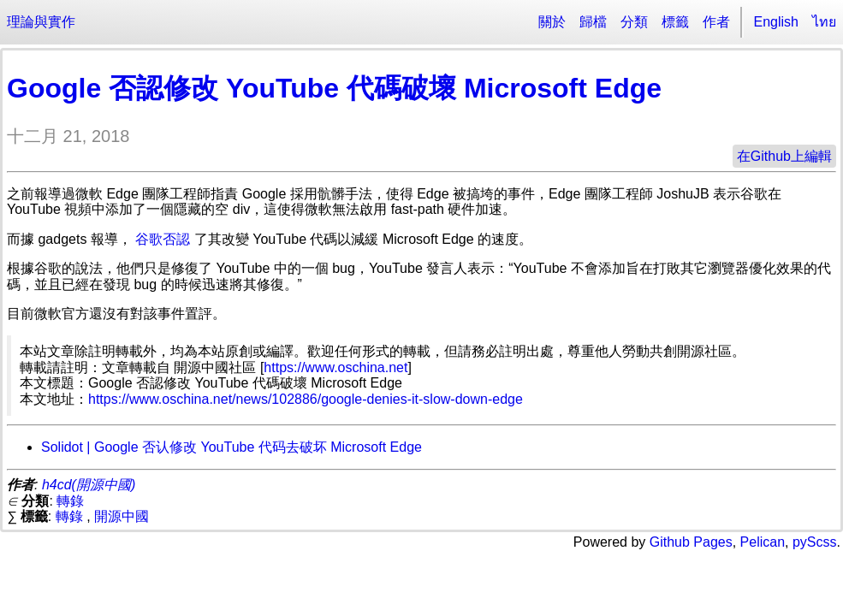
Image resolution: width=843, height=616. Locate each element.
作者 (716, 22)
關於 (552, 22)
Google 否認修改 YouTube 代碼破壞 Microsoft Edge (334, 88)
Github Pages (691, 542)
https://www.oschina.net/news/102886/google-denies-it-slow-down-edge (306, 399)
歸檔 (593, 22)
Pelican (763, 542)
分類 (634, 22)
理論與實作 (41, 22)
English (776, 22)
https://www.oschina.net (335, 367)
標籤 (675, 22)
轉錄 (70, 501)
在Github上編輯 (784, 156)
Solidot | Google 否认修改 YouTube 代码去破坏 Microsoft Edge (232, 447)
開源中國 (122, 516)
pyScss (815, 542)
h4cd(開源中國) (89, 485)
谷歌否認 (163, 239)
